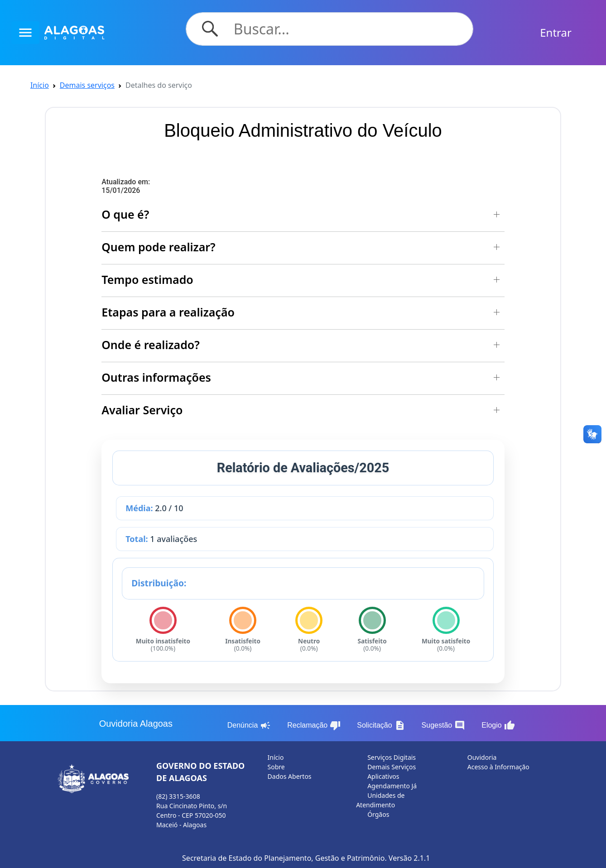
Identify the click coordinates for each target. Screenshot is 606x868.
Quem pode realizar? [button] (158, 247)
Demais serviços (87, 85)
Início (40, 85)
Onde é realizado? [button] (151, 345)
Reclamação (314, 725)
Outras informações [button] (156, 377)
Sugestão (444, 725)
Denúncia (249, 725)
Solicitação (381, 725)
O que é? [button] (125, 214)
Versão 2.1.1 (409, 858)
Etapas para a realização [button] (168, 312)
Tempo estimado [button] (147, 279)
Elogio (498, 725)
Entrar (556, 32)
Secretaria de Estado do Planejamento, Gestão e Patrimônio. (284, 858)
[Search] (348, 29)
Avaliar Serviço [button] (142, 410)
